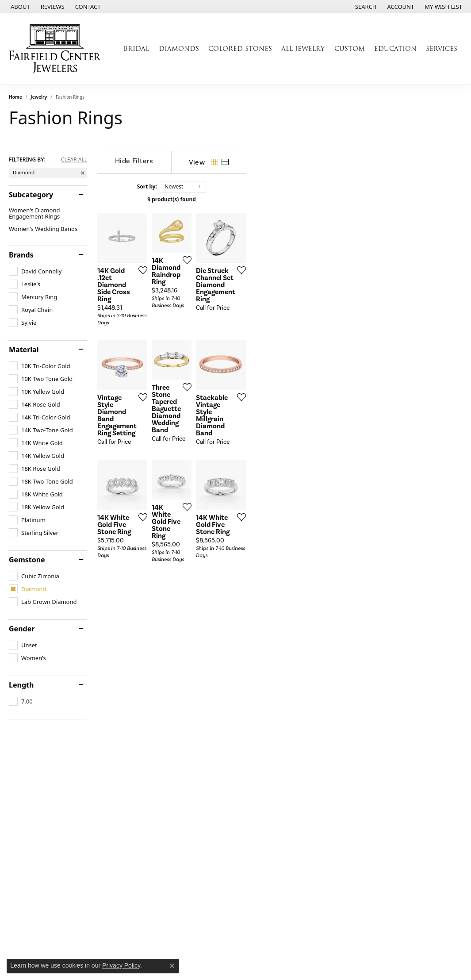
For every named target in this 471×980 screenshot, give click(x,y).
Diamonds (179, 49)
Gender (22, 629)
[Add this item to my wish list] (209, 339)
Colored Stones (240, 49)
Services (442, 49)
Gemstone (27, 560)
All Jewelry (303, 49)
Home (15, 97)
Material (24, 350)
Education (395, 49)
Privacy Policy (121, 965)
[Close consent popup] (172, 966)
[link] (19, 7)
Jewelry (39, 97)
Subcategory (31, 195)
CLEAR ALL (74, 160)
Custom (350, 49)
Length (21, 685)
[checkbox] (35, 271)
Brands (21, 255)
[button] (365, 7)
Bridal (136, 49)
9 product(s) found (280, 199)
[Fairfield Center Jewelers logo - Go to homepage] (57, 49)
